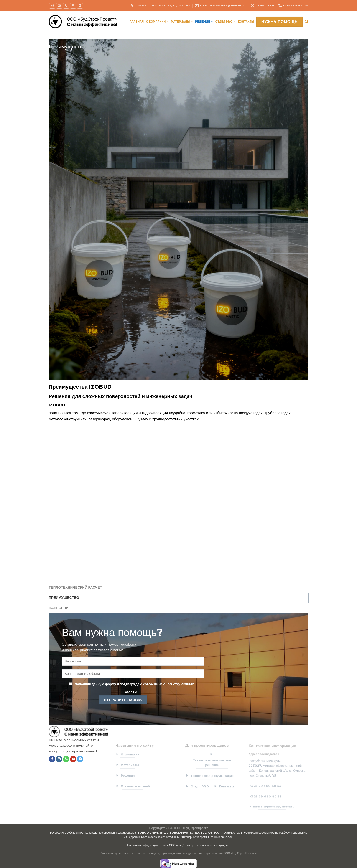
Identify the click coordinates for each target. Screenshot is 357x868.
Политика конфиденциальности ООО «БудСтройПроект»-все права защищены (178, 845)
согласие (150, 684)
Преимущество (64, 598)
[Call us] (66, 6)
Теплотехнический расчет (75, 587)
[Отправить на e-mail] (59, 6)
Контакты (246, 22)
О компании (157, 22)
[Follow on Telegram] (80, 6)
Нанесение (60, 608)
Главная (137, 22)
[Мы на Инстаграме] (52, 6)
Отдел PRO (226, 22)
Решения (204, 22)
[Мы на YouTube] (73, 6)
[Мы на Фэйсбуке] (52, 759)
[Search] (307, 22)
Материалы (182, 22)
